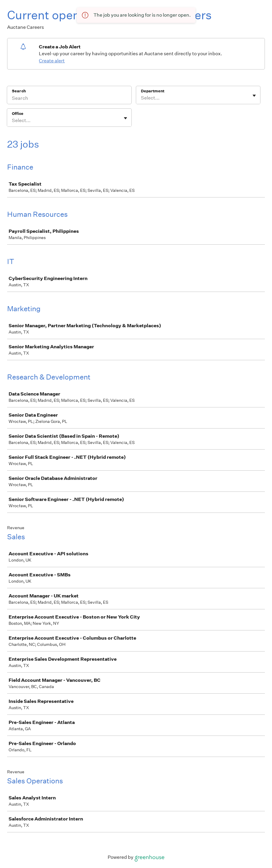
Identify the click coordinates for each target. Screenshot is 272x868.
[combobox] (141, 98)
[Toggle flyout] (254, 96)
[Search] (69, 99)
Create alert (52, 61)
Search (19, 91)
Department (153, 91)
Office (18, 114)
